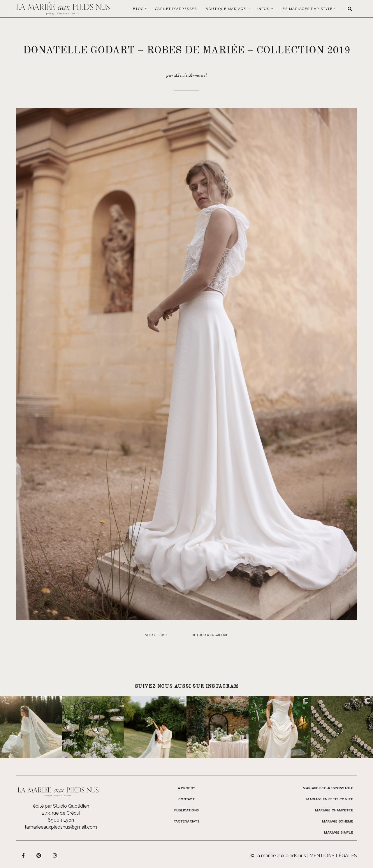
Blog (138, 9)
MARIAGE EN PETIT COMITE (330, 799)
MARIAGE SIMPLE (339, 833)
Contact (186, 799)
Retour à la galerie (210, 635)
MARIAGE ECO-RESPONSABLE (328, 788)
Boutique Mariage (226, 9)
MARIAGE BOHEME (338, 822)
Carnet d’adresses (176, 9)
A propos (187, 788)
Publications (187, 811)
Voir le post (156, 635)
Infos (263, 9)
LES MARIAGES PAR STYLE (307, 9)
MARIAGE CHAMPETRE (334, 811)
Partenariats (187, 822)
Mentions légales (333, 856)
